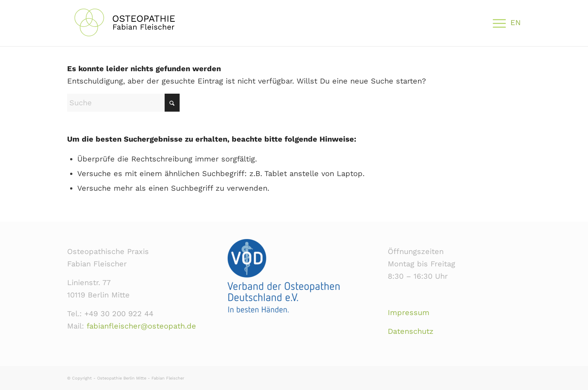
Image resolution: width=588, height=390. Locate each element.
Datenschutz (411, 331)
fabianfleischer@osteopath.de (141, 326)
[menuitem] (497, 22)
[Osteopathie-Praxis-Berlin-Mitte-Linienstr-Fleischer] (138, 22)
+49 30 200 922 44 (119, 314)
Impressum (409, 312)
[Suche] (123, 103)
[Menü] (497, 22)
